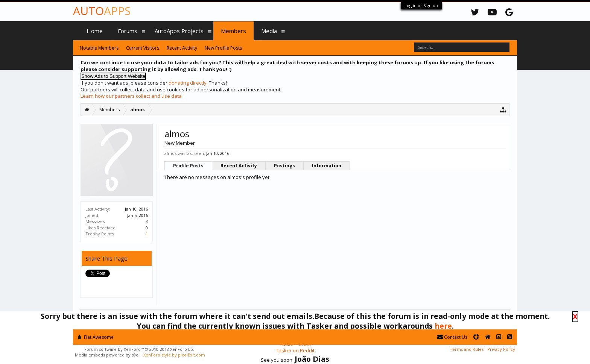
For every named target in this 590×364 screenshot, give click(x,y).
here (443, 326)
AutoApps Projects (179, 31)
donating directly (188, 83)
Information (327, 166)
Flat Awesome (96, 337)
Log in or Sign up (421, 5)
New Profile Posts (223, 48)
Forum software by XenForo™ (140, 349)
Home (95, 31)
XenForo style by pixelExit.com (174, 355)
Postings (284, 166)
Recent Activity (239, 166)
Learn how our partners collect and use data (131, 96)
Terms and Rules (467, 349)
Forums (128, 31)
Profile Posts (188, 166)
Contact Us (452, 337)
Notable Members (99, 48)
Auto (102, 11)
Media (269, 31)
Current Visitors (143, 48)
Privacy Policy (501, 349)
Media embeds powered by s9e (107, 355)
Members (233, 31)
